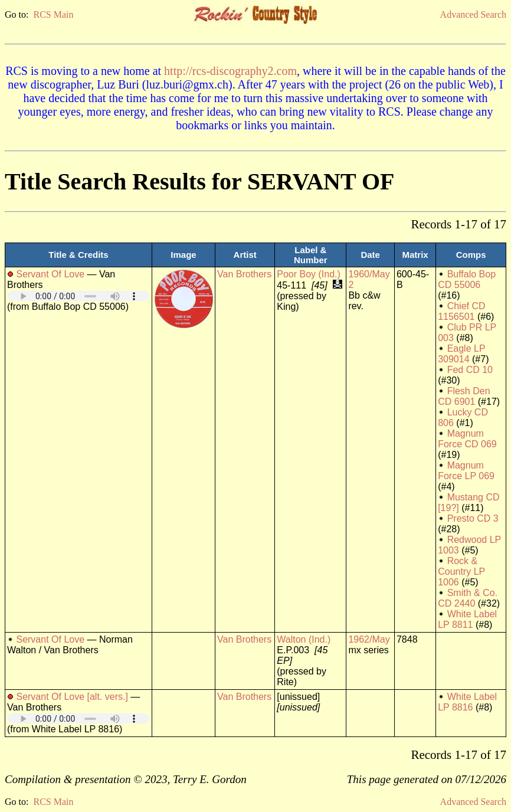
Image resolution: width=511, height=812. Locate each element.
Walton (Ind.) (304, 639)
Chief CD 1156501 (461, 311)
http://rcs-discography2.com (230, 71)
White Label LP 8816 (467, 702)
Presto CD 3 (473, 518)
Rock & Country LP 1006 (461, 572)
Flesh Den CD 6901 (464, 396)
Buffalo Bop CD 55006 (467, 279)
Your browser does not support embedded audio (78, 296)
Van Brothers (244, 274)
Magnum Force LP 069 (466, 471)
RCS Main (53, 14)
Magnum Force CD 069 (467, 439)
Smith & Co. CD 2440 (468, 598)
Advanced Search (473, 14)
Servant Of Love (50, 274)
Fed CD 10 (470, 370)
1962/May (369, 639)
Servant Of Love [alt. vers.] (72, 697)
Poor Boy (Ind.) (309, 274)
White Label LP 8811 (467, 619)
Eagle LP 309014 (461, 354)
